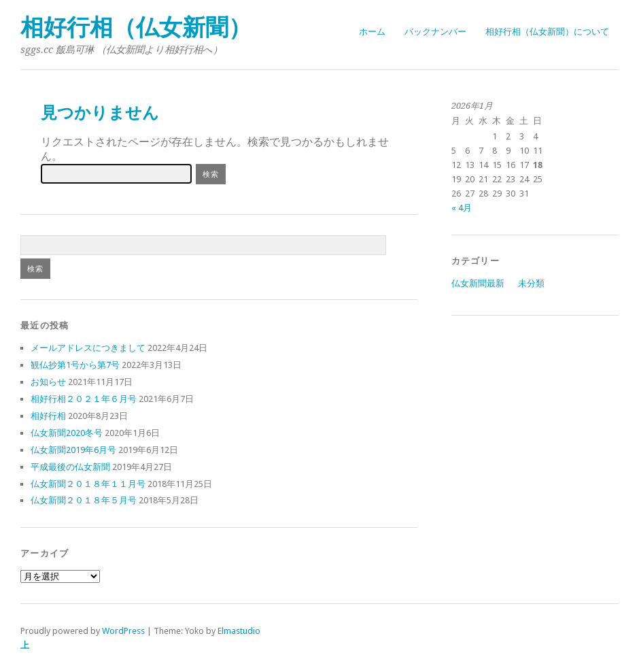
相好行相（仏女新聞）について (547, 32)
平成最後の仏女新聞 (70, 467)
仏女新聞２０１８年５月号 (84, 500)
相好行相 (48, 416)
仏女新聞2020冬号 (67, 433)
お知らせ (48, 382)
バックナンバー (435, 32)
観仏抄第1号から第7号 (75, 365)
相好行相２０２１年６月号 (84, 399)
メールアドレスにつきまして (88, 348)
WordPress (123, 631)
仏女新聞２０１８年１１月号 (88, 484)
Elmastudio (239, 631)
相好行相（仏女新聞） (136, 28)
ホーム (372, 32)
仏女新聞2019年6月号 (73, 450)
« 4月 (462, 208)
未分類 (531, 283)
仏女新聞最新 (478, 283)
